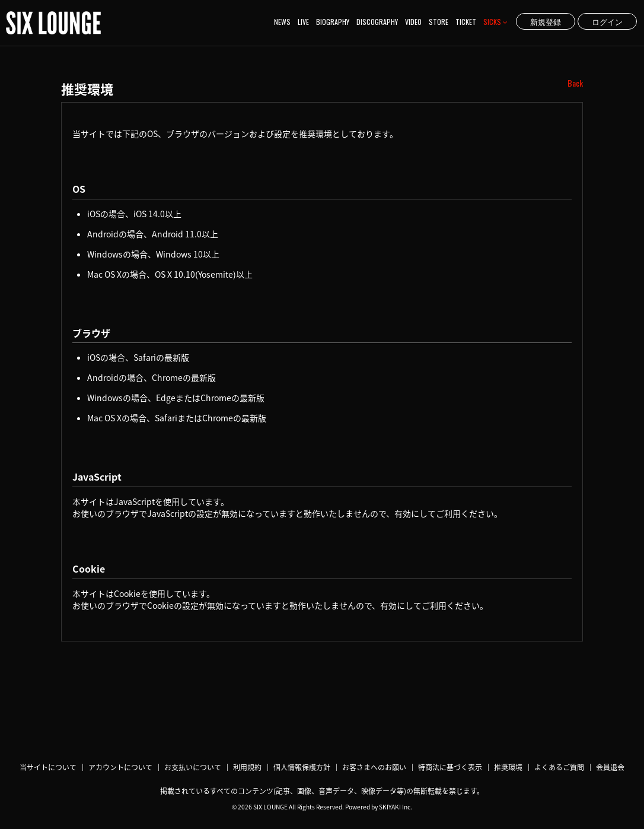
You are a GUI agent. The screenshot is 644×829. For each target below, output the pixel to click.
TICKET (466, 22)
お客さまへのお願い (374, 767)
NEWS (282, 22)
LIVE (303, 22)
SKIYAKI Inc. (396, 807)
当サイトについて (48, 767)
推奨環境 (508, 767)
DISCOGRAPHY (377, 22)
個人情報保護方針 (302, 767)
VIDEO (413, 22)
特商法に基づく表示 (450, 767)
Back (575, 83)
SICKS (495, 22)
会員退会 (610, 767)
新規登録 (546, 21)
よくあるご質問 (559, 767)
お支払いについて (193, 767)
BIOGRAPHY (333, 22)
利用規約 (247, 767)
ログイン (607, 21)
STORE (439, 22)
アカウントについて (120, 767)
